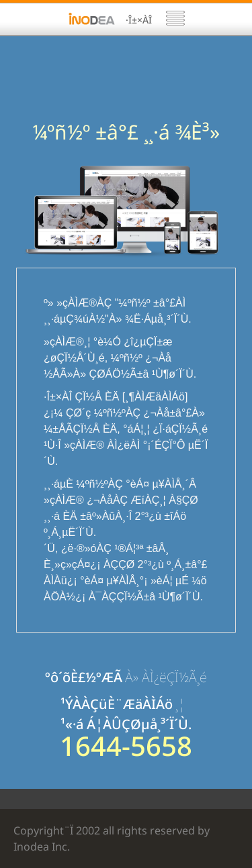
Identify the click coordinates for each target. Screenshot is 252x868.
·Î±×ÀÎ (139, 20)
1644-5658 (126, 746)
